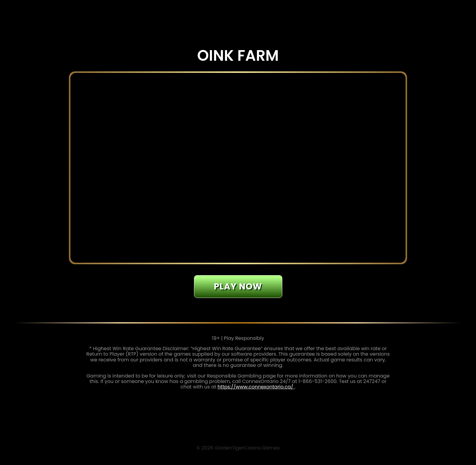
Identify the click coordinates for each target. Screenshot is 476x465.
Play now (238, 287)
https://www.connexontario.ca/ (256, 387)
